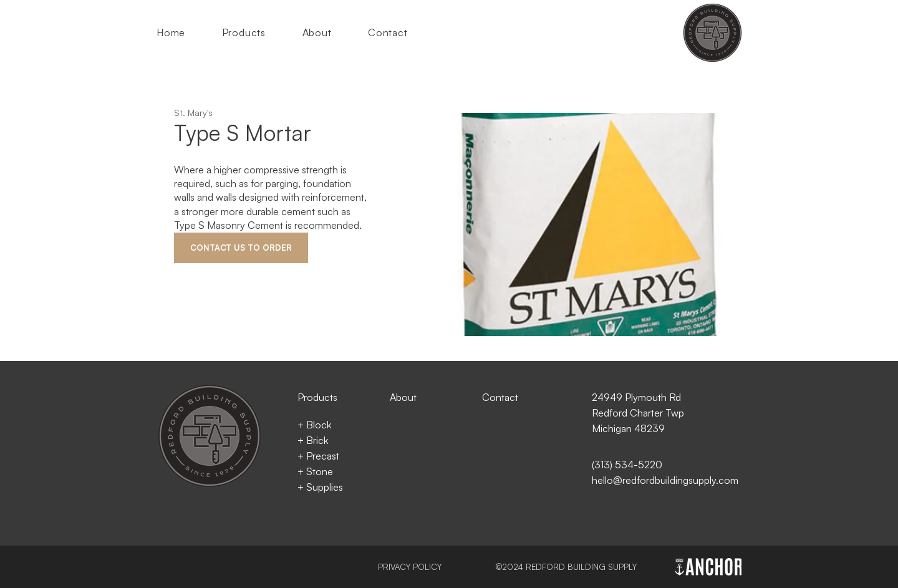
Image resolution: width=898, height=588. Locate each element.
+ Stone (315, 471)
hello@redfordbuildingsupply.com (665, 480)
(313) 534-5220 (627, 465)
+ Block (314, 425)
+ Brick (313, 440)
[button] (253, 32)
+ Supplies (320, 487)
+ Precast (318, 456)
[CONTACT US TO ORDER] (241, 248)
